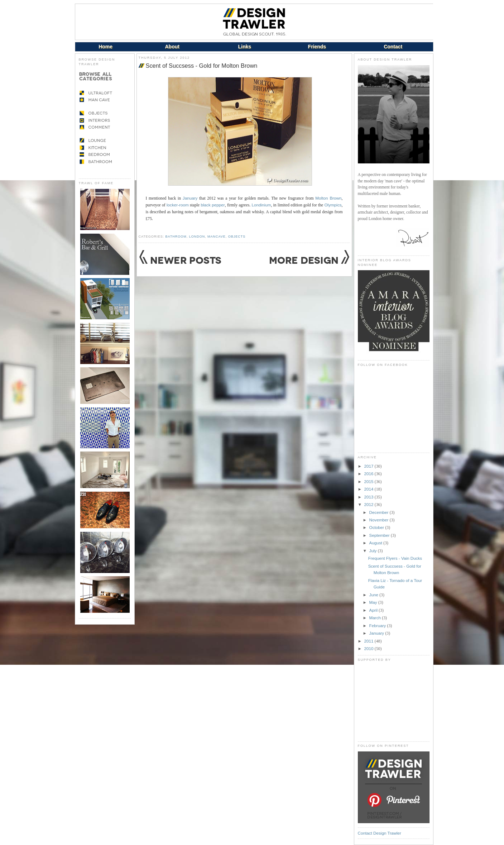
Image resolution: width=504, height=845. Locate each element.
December (380, 512)
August (376, 543)
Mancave (217, 237)
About (172, 47)
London (197, 237)
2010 (369, 648)
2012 (369, 504)
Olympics (333, 205)
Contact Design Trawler (380, 833)
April (374, 610)
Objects (237, 237)
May (374, 602)
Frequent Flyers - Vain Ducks (395, 558)
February (378, 626)
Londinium (261, 205)
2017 (369, 466)
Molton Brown (328, 198)
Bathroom (176, 237)
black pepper (213, 205)
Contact (393, 47)
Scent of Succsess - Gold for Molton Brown (202, 66)
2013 (369, 497)
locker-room (178, 205)
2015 (369, 481)
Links (245, 47)
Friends (317, 47)
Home (105, 47)
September (380, 535)
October (377, 527)
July (374, 551)
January (190, 198)
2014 (369, 489)
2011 (369, 641)
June (375, 595)
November (380, 520)
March (376, 618)
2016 (369, 474)
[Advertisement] (394, 701)
